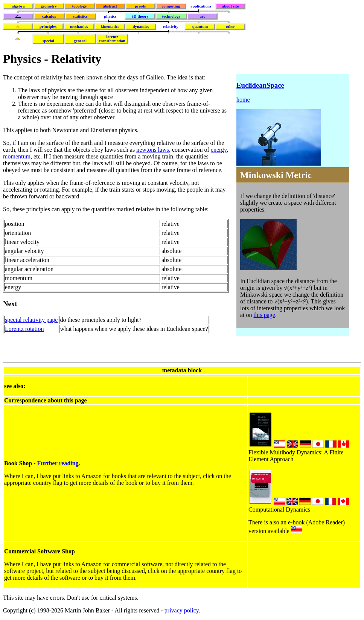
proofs (140, 6)
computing (171, 6)
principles (48, 27)
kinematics (110, 27)
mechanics (79, 27)
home (243, 100)
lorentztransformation (112, 39)
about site (230, 6)
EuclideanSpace (260, 85)
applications (201, 6)
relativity (170, 27)
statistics (80, 16)
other (230, 27)
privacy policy (182, 610)
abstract (110, 6)
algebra (18, 6)
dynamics (141, 27)
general (80, 41)
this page (264, 315)
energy (219, 150)
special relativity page (31, 320)
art (203, 16)
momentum (17, 156)
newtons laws (153, 150)
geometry (49, 6)
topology (79, 6)
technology (171, 16)
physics (110, 16)
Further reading (58, 463)
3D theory (140, 16)
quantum (200, 27)
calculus (49, 16)
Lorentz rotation (24, 329)
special (48, 41)
